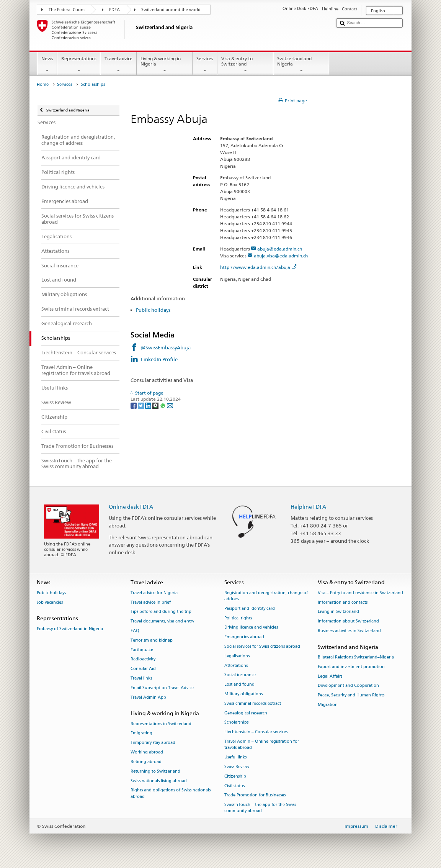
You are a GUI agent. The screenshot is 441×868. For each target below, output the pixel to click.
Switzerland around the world (171, 10)
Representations (79, 65)
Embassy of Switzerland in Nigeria (70, 629)
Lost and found (239, 685)
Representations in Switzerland (161, 724)
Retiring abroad (146, 762)
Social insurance (240, 675)
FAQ (135, 631)
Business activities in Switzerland (349, 631)
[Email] (170, 405)
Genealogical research (246, 713)
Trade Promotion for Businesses (255, 795)
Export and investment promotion (351, 667)
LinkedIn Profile (160, 359)
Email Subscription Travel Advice (162, 688)
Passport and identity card (250, 608)
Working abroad (147, 752)
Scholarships (236, 723)
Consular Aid (143, 669)
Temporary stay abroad (153, 743)
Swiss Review (237, 767)
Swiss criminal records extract (253, 703)
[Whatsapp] (163, 405)
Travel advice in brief (151, 602)
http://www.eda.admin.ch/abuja (258, 267)
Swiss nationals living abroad (159, 781)
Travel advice (118, 65)
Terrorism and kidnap (152, 640)
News (47, 65)
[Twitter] (141, 405)
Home (43, 84)
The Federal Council (68, 10)
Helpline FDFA (308, 507)
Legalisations (237, 656)
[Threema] (156, 405)
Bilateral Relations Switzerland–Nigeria (356, 657)
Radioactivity (143, 659)
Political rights (238, 618)
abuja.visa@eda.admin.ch (281, 256)
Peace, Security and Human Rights (351, 695)
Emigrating (141, 733)
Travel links (141, 678)
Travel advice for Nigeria (154, 593)
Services (205, 65)
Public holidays (153, 310)
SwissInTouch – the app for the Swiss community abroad (260, 808)
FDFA (114, 10)
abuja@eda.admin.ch (280, 249)
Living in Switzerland (338, 612)
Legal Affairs (330, 676)
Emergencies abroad (244, 637)
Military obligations (243, 694)
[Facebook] (134, 405)
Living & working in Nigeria (165, 65)
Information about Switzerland (348, 622)
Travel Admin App (148, 697)
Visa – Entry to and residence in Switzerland (360, 593)
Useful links (235, 757)
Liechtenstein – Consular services (256, 732)
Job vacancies (50, 602)
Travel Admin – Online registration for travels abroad (262, 744)
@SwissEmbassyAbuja (166, 347)
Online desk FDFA (131, 507)
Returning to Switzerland (155, 771)
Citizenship (235, 776)
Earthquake (142, 650)
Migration (328, 705)
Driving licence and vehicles (251, 628)
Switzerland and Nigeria (301, 65)
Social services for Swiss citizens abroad (262, 646)
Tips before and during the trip (161, 612)
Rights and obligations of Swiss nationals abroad (171, 793)
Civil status (234, 786)
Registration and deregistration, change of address (266, 596)
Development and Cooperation (348, 686)
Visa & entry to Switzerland (245, 65)
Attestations (236, 666)
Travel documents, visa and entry (162, 622)
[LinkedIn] (149, 405)
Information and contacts (343, 602)
